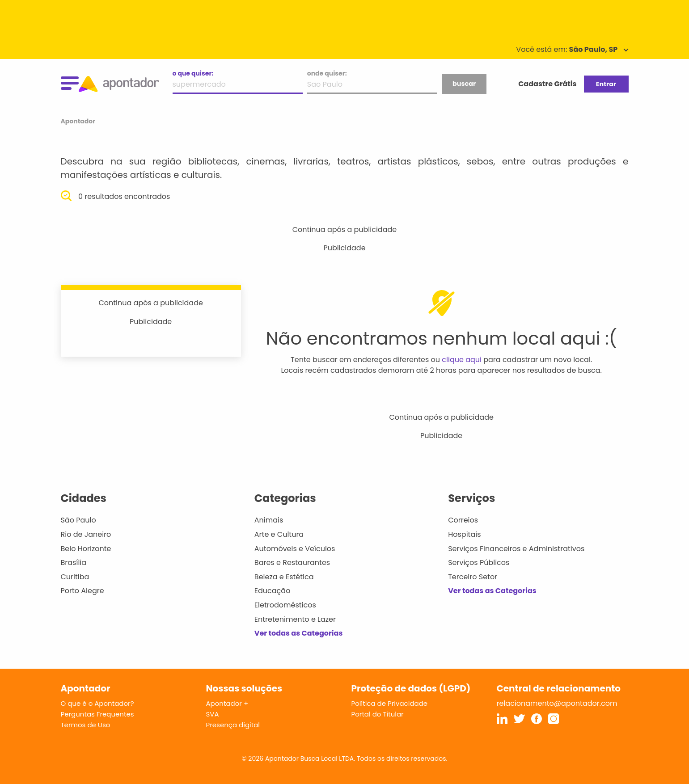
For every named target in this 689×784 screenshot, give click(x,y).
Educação (273, 591)
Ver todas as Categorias (299, 633)
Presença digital (233, 725)
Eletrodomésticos (285, 605)
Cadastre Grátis (547, 84)
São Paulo (78, 520)
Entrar (606, 84)
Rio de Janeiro (86, 534)
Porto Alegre (82, 591)
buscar (464, 84)
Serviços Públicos (479, 563)
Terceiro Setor (473, 577)
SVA (213, 714)
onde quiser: (327, 73)
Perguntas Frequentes (97, 714)
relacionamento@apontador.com (557, 703)
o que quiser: (193, 73)
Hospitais (464, 534)
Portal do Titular (378, 714)
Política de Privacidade (390, 703)
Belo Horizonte (86, 549)
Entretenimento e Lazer (295, 619)
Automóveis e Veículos (295, 549)
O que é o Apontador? (97, 703)
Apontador (78, 121)
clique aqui (462, 360)
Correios (463, 520)
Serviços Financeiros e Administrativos (516, 549)
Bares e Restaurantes (292, 563)
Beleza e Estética (284, 577)
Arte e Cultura (279, 534)
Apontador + (227, 703)
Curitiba (75, 577)
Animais (269, 520)
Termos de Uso (86, 725)
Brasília (74, 563)
